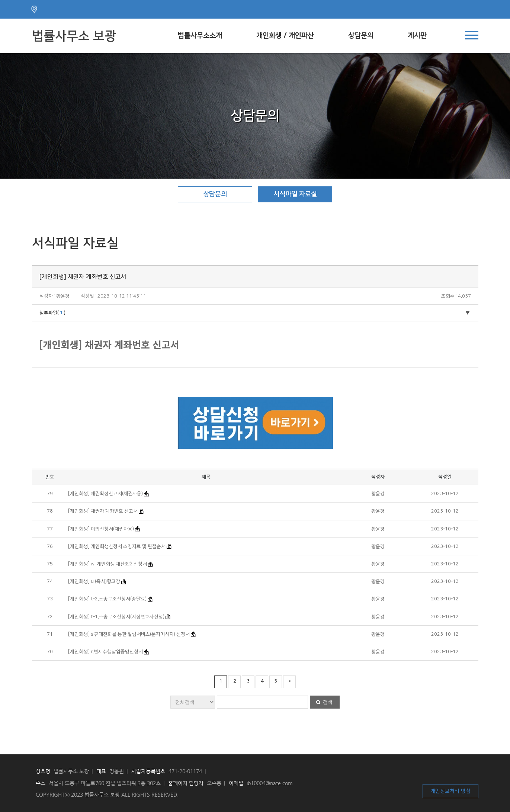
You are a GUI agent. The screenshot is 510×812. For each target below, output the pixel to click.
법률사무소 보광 (74, 36)
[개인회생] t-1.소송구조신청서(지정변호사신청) (116, 617)
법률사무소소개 (200, 36)
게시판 (417, 36)
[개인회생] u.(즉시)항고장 (94, 581)
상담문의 (361, 36)
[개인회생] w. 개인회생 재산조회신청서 (108, 564)
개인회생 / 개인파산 (285, 36)
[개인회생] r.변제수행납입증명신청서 (105, 652)
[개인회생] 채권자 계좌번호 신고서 (103, 511)
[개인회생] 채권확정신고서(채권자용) (105, 494)
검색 (328, 702)
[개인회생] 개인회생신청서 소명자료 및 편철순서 (117, 546)
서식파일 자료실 (295, 194)
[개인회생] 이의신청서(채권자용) (101, 529)
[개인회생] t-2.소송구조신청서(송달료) (107, 599)
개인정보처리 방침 (450, 791)
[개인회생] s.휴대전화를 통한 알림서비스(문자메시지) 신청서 (129, 634)
